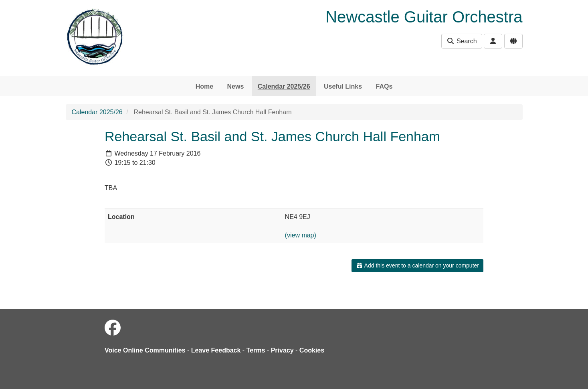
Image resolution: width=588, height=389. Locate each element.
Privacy (282, 350)
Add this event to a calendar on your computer (417, 265)
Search (462, 41)
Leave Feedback (216, 350)
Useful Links (343, 86)
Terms (256, 350)
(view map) (301, 235)
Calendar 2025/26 (284, 86)
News (236, 86)
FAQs (384, 86)
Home (204, 86)
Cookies (312, 350)
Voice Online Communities (145, 350)
